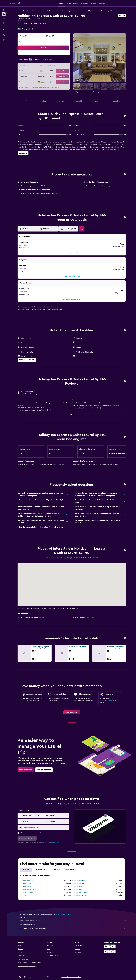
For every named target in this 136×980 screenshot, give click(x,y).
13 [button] (54, 66)
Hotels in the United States (51, 11)
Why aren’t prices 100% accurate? (73, 922)
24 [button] (39, 76)
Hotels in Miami (77, 883)
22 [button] (64, 71)
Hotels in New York (27, 874)
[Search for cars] (4, 19)
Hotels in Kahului (26, 880)
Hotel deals (21, 11)
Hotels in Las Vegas (79, 874)
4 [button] (44, 61)
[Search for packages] (4, 23)
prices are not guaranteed (64, 908)
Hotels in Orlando (78, 880)
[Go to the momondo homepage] (15, 3)
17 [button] (39, 71)
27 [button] (54, 76)
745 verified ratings (38, 29)
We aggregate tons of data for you (73, 918)
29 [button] (64, 76)
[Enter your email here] (45, 821)
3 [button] (39, 61)
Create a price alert (106, 694)
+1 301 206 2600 (24, 26)
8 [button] (65, 61)
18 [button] (44, 71)
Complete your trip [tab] (72, 863)
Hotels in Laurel (80, 11)
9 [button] (34, 66)
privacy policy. (55, 836)
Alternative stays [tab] (41, 863)
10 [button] (39, 66)
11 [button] (44, 66)
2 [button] (34, 61)
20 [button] (54, 71)
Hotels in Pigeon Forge (80, 886)
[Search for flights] (4, 10)
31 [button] (39, 81)
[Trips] (4, 29)
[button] (4, 3)
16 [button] (34, 71)
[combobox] (45, 809)
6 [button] (54, 61)
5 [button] (49, 61)
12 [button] (49, 66)
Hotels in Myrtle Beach (28, 883)
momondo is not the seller (73, 914)
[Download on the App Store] (110, 945)
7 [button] (59, 61)
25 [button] (44, 76)
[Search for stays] (4, 14)
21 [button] (59, 71)
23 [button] (34, 76)
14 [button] (59, 66)
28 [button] (59, 76)
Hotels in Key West (79, 877)
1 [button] (64, 56)
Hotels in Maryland (67, 11)
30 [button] (34, 81)
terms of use (45, 836)
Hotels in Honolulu (27, 877)
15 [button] (65, 66)
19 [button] (49, 71)
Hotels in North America (34, 11)
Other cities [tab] (26, 863)
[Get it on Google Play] (110, 940)
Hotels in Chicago (27, 886)
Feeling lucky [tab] (56, 863)
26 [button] (49, 76)
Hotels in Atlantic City (79, 889)
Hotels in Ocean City (28, 889)
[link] (72, 706)
